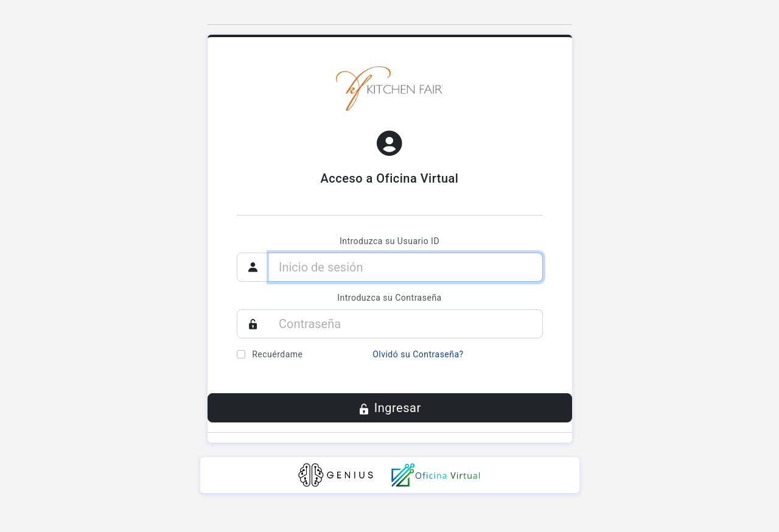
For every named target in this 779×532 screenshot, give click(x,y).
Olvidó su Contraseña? (418, 354)
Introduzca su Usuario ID (389, 241)
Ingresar (389, 409)
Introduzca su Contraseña (389, 298)
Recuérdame (277, 354)
